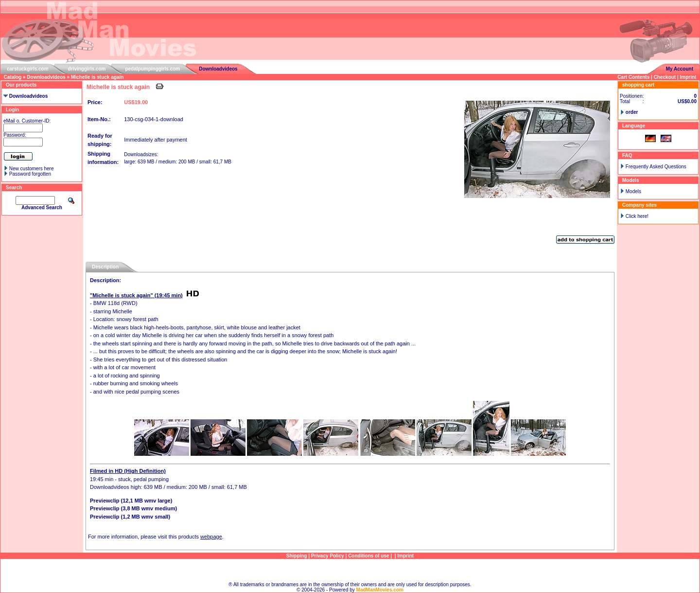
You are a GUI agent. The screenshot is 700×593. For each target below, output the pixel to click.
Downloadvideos (218, 69)
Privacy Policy (328, 556)
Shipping (297, 556)
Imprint (688, 77)
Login (12, 110)
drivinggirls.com (87, 69)
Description (105, 267)
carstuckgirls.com (28, 69)
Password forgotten (30, 174)
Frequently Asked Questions (656, 167)
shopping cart (638, 85)
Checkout (665, 77)
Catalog (13, 77)
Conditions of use (368, 556)
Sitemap (350, 570)
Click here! (637, 216)
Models (633, 191)
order (632, 112)
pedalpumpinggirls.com (152, 69)
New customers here (32, 169)
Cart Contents (633, 77)
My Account (680, 69)
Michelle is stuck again (97, 77)
